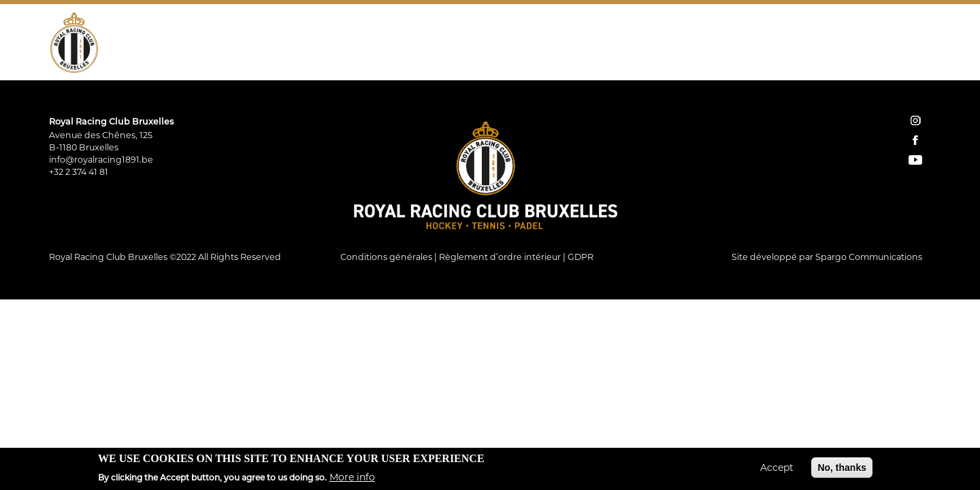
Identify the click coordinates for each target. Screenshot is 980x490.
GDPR (581, 257)
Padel (308, 44)
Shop (732, 44)
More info (352, 479)
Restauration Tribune (483, 44)
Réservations (785, 44)
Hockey (198, 44)
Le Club (138, 44)
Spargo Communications (869, 257)
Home (708, 44)
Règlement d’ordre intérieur (500, 257)
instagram (915, 120)
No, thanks (842, 470)
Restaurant (374, 44)
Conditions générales (386, 257)
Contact (847, 44)
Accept (777, 470)
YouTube (920, 44)
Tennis (255, 44)
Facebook (901, 44)
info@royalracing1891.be (101, 160)
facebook (915, 140)
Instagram (882, 44)
